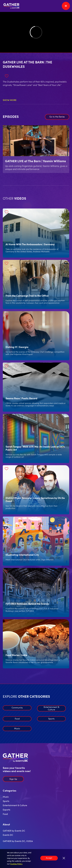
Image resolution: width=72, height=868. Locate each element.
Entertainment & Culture (51, 708)
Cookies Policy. (16, 864)
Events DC (8, 835)
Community (17, 707)
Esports (6, 809)
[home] (11, 6)
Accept (49, 858)
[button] (66, 6)
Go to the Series (57, 117)
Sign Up (13, 779)
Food (17, 719)
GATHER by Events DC (14, 831)
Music (17, 728)
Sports (51, 719)
